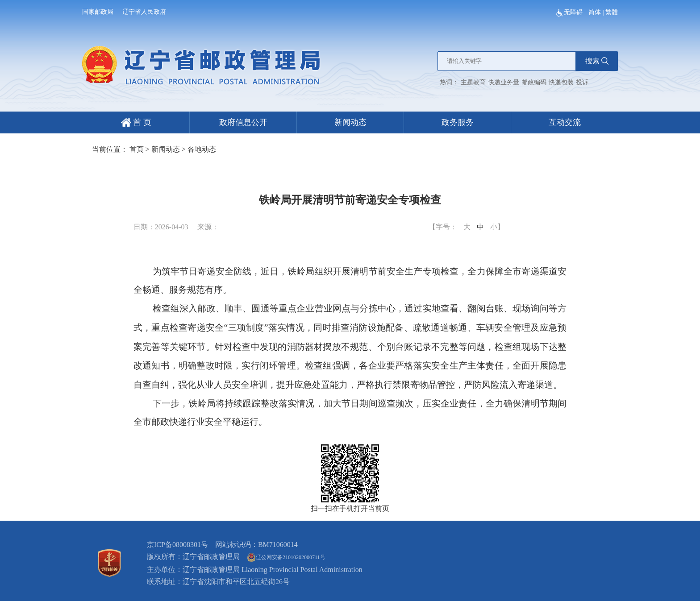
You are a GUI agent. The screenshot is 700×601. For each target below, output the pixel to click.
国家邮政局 (98, 12)
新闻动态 (350, 122)
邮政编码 (534, 82)
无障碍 (570, 12)
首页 (137, 149)
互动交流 (565, 122)
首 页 (136, 122)
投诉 (582, 82)
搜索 (597, 61)
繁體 (612, 12)
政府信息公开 (243, 122)
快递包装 (561, 82)
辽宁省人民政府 (144, 12)
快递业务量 (504, 82)
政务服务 (458, 122)
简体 (595, 12)
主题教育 (473, 82)
